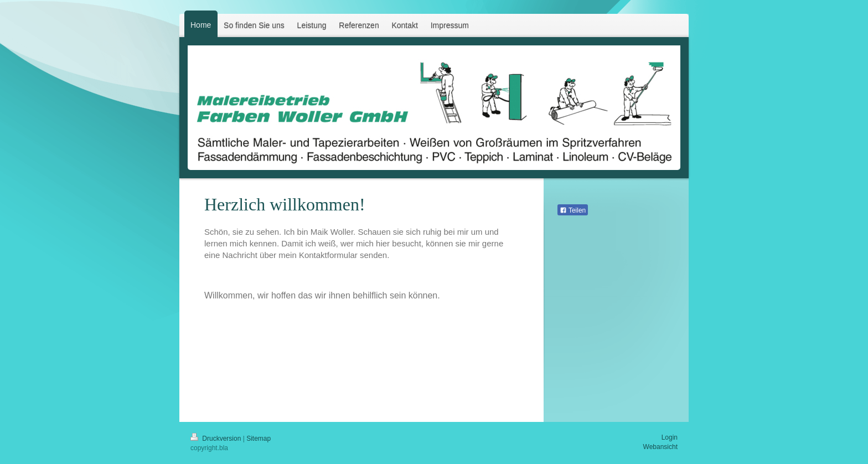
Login (670, 437)
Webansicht (660, 447)
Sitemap (259, 439)
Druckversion (217, 439)
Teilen (573, 210)
